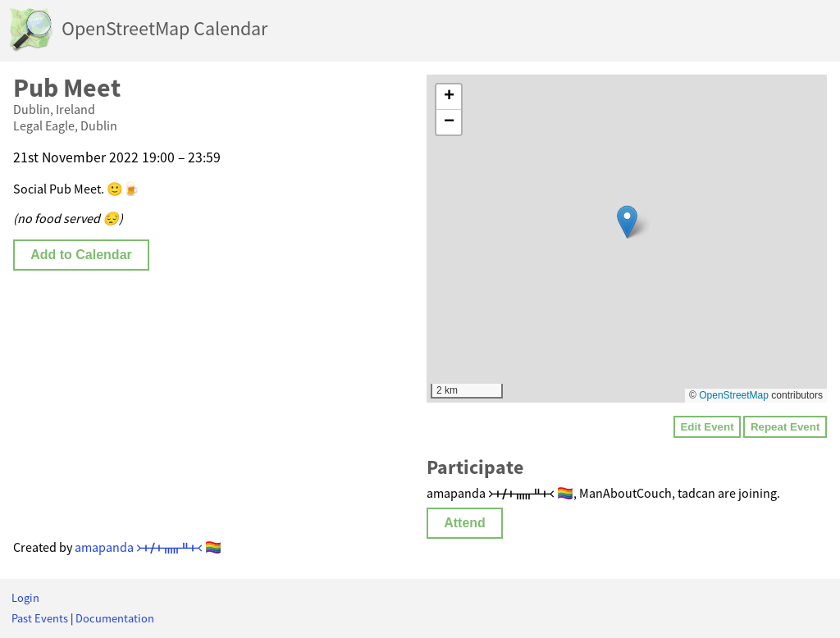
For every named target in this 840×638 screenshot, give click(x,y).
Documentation (115, 618)
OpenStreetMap (734, 395)
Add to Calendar (81, 255)
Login (25, 598)
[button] (627, 222)
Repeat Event (785, 427)
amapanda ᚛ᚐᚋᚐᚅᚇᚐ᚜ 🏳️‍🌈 (148, 547)
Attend (465, 523)
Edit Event (707, 427)
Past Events (40, 618)
